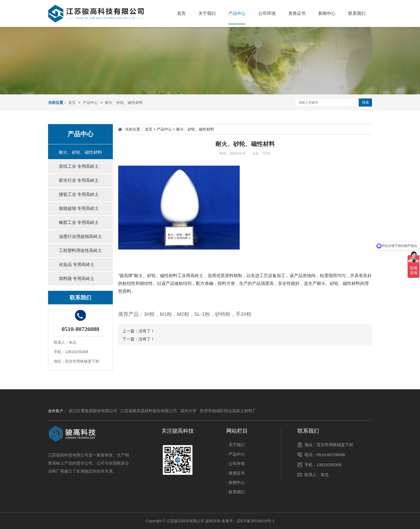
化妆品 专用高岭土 (77, 264)
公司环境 (267, 13)
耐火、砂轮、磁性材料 (124, 103)
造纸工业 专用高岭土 (79, 166)
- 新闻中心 (236, 482)
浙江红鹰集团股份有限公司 (93, 411)
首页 (181, 13)
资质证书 (297, 13)
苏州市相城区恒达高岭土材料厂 (228, 411)
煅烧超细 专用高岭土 (79, 208)
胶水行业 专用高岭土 (79, 180)
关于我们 (207, 13)
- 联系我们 (236, 492)
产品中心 (237, 13)
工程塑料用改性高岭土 (80, 250)
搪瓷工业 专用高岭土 (79, 194)
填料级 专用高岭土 (77, 279)
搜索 (365, 102)
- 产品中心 (236, 454)
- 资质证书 (236, 473)
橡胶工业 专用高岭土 (79, 222)
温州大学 (188, 411)
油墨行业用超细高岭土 (80, 236)
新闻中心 (327, 13)
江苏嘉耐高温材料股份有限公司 (149, 411)
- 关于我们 (236, 445)
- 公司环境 (236, 464)
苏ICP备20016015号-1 (256, 521)
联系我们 (357, 13)
